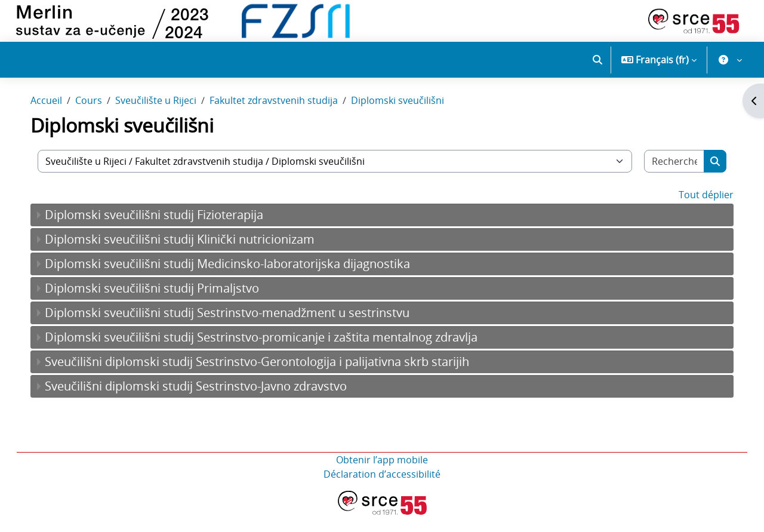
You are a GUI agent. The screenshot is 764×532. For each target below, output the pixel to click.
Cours (101, 118)
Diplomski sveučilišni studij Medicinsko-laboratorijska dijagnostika (239, 281)
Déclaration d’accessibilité (382, 491)
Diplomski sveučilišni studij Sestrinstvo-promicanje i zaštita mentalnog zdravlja (273, 354)
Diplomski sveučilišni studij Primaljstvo (164, 305)
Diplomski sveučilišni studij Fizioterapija (166, 232)
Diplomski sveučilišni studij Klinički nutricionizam (192, 256)
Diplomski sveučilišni (409, 118)
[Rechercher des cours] (664, 179)
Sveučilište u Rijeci (168, 118)
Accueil (58, 118)
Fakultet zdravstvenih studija (286, 118)
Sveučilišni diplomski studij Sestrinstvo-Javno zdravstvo (208, 403)
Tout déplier (694, 212)
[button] (597, 60)
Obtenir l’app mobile (382, 477)
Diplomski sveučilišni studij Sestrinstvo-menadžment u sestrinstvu (239, 330)
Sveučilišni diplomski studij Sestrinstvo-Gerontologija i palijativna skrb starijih (269, 379)
